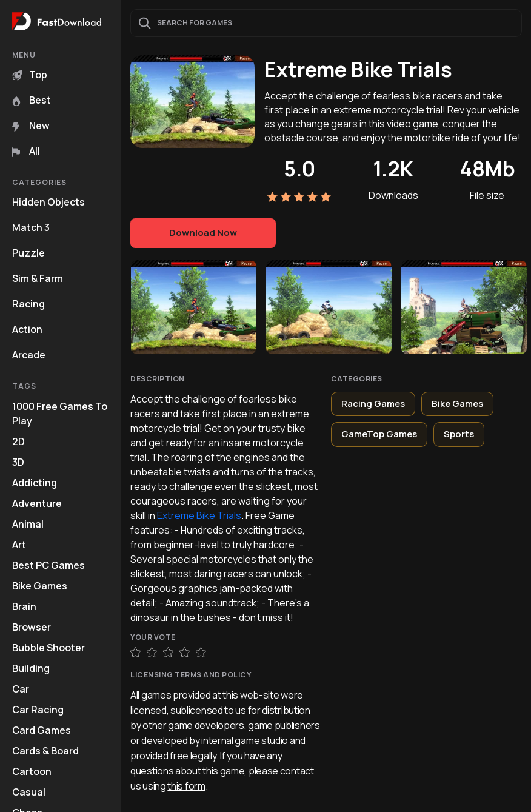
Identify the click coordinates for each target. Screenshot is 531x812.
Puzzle (28, 253)
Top (30, 75)
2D (18, 441)
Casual (29, 792)
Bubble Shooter (48, 648)
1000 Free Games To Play (60, 414)
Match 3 (31, 227)
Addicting (35, 483)
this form (186, 786)
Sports (459, 434)
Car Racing (38, 710)
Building (31, 668)
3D (18, 462)
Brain (24, 606)
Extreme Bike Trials (199, 515)
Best (32, 100)
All (26, 151)
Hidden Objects (48, 202)
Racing (28, 304)
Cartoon (32, 771)
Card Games (42, 730)
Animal (28, 524)
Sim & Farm (38, 278)
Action (27, 329)
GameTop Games (379, 434)
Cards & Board (45, 751)
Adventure (37, 503)
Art (19, 545)
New (31, 126)
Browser (32, 627)
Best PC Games (48, 565)
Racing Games (373, 404)
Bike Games (40, 586)
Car (21, 689)
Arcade (29, 355)
